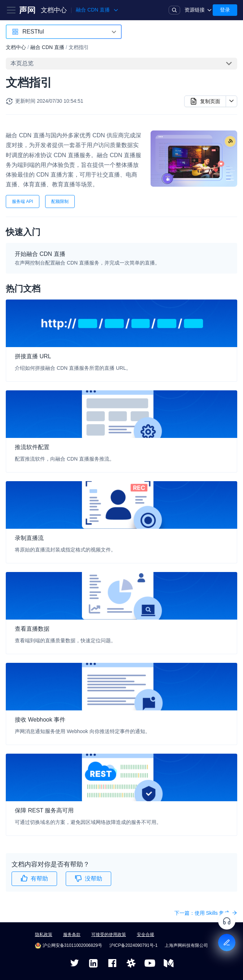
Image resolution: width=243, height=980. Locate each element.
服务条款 (72, 935)
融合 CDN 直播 (47, 47)
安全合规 (146, 935)
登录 (225, 10)
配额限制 (60, 201)
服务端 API (23, 201)
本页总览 (22, 63)
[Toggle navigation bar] (11, 10)
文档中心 (54, 10)
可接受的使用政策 (109, 935)
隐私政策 (44, 935)
